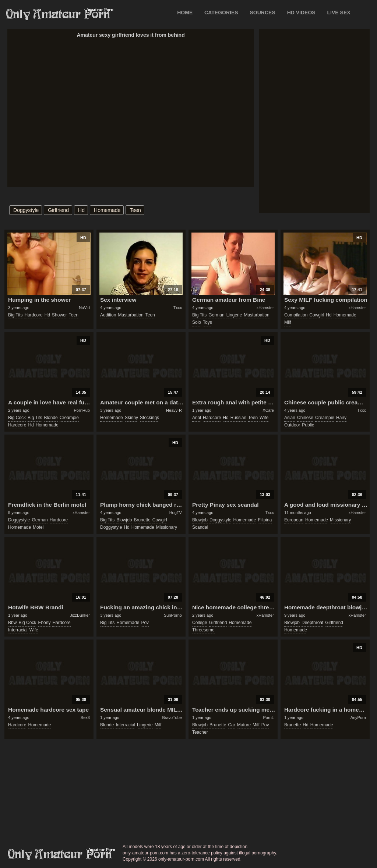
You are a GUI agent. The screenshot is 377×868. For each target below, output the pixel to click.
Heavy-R (174, 410)
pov (145, 623)
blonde (51, 418)
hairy (341, 418)
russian (238, 418)
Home (185, 13)
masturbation (131, 315)
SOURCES (263, 13)
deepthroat (312, 623)
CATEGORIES (221, 13)
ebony (44, 623)
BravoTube (172, 718)
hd (81, 210)
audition (108, 315)
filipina (265, 520)
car (231, 725)
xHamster (265, 308)
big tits (15, 315)
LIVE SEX (339, 13)
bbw (12, 623)
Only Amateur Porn (58, 14)
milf (288, 322)
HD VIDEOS (301, 13)
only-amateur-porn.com (60, 854)
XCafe (268, 410)
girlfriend (58, 210)
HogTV (176, 513)
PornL (269, 718)
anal (197, 418)
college (200, 623)
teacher (200, 732)
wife (264, 418)
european (294, 520)
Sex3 (85, 718)
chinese (305, 418)
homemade (107, 210)
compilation (296, 315)
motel (38, 527)
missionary (167, 527)
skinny (131, 418)
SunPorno (173, 615)
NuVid (84, 308)
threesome (203, 630)
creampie (69, 418)
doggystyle (26, 210)
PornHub (82, 410)
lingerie (234, 315)
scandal (200, 527)
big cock (17, 418)
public (308, 425)
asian (290, 418)
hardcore (33, 315)
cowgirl (317, 315)
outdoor (292, 425)
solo (197, 322)
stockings (149, 418)
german (216, 315)
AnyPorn (358, 718)
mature (244, 725)
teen (135, 210)
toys (207, 322)
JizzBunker (80, 615)
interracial (18, 630)
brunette (142, 520)
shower (59, 315)
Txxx (178, 308)
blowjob (124, 520)
